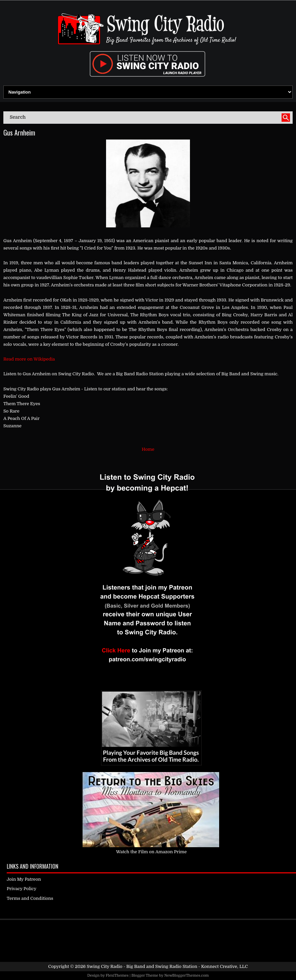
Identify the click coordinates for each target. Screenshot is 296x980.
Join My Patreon (24, 879)
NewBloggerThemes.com (186, 975)
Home (148, 449)
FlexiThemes (117, 975)
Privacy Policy (21, 889)
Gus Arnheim (19, 132)
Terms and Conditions (30, 898)
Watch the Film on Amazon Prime (152, 852)
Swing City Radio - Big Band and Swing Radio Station (142, 966)
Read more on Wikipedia (29, 359)
